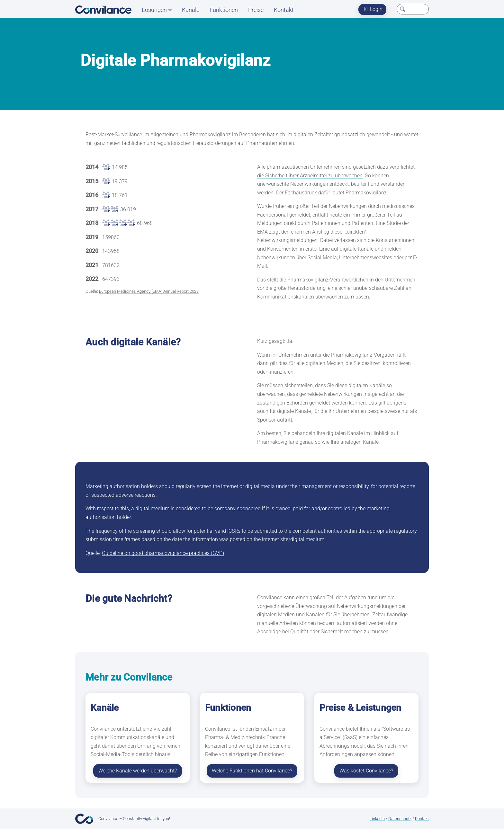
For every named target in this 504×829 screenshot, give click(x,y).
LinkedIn (377, 819)
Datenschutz (400, 819)
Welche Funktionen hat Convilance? (252, 771)
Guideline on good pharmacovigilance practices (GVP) (163, 553)
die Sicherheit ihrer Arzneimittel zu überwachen (310, 176)
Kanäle (191, 10)
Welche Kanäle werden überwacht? (138, 771)
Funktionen (224, 10)
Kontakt (284, 10)
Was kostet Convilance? (366, 771)
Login (372, 9)
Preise (256, 10)
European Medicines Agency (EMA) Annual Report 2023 (149, 291)
